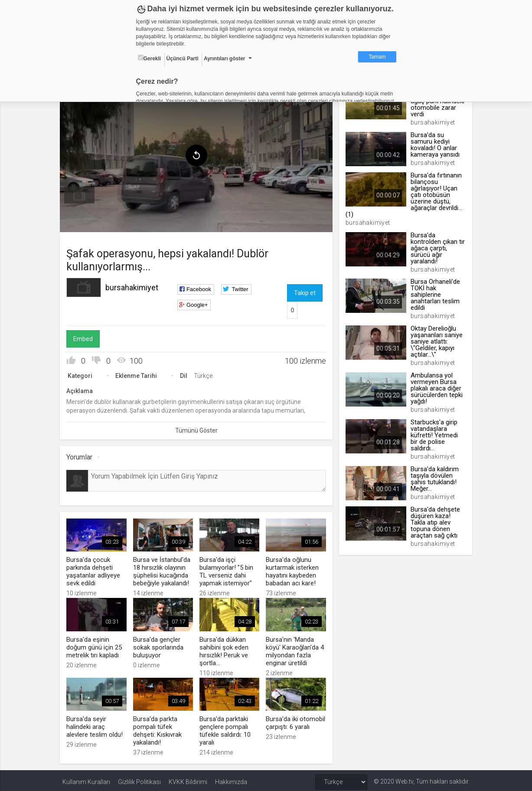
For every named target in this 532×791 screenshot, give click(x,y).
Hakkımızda (231, 779)
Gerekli (150, 58)
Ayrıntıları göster (225, 59)
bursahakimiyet (134, 286)
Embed (86, 337)
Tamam (377, 57)
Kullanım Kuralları (86, 779)
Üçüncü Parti (183, 59)
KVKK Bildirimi (188, 779)
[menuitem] (82, 194)
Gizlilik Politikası (139, 779)
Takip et (305, 291)
